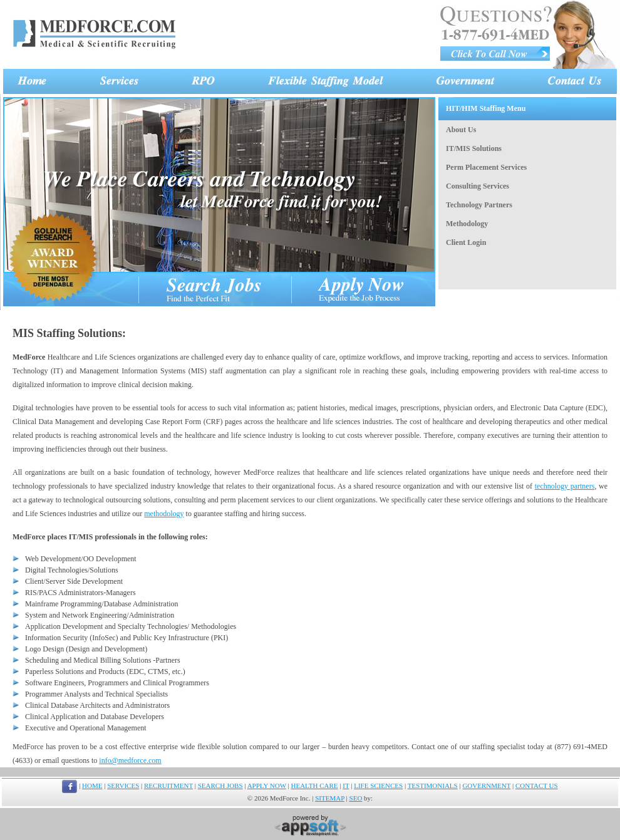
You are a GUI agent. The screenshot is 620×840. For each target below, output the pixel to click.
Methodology (467, 224)
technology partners (565, 486)
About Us (461, 130)
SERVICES (123, 786)
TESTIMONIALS (433, 786)
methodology (164, 514)
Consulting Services (478, 186)
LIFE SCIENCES (378, 786)
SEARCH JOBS (220, 786)
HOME (92, 786)
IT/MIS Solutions (474, 148)
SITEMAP (330, 798)
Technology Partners (479, 205)
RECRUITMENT (168, 786)
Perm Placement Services (486, 167)
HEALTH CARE (315, 786)
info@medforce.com (130, 760)
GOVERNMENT (486, 786)
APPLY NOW (267, 786)
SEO (356, 798)
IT (346, 786)
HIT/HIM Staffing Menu (486, 108)
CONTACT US (537, 786)
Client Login (466, 242)
